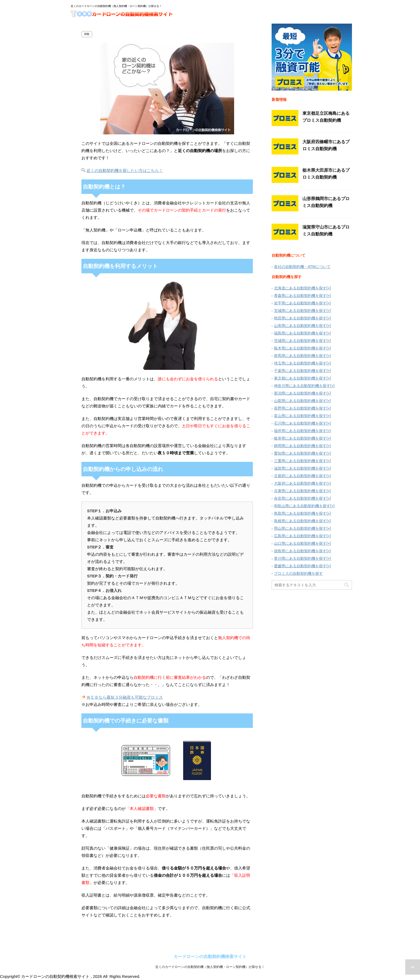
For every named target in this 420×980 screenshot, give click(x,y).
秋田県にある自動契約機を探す (300, 318)
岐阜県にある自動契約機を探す (300, 438)
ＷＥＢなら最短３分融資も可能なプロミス (125, 697)
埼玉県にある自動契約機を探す (300, 363)
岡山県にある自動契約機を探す (300, 528)
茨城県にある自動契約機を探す (300, 341)
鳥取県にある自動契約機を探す (300, 513)
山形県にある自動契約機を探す (300, 326)
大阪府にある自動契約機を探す (300, 483)
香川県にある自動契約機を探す (300, 558)
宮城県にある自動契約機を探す (300, 311)
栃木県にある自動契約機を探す (300, 348)
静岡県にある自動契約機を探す (300, 446)
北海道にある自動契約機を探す (300, 288)
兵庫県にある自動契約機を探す (300, 491)
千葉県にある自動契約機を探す (300, 371)
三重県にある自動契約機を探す (300, 461)
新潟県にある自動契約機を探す (300, 393)
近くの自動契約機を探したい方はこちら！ (125, 170)
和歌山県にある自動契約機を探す (302, 506)
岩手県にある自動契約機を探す (300, 303)
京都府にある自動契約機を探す (300, 476)
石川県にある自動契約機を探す (300, 423)
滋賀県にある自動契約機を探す (300, 468)
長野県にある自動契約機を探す (300, 408)
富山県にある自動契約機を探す (300, 416)
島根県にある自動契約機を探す (300, 521)
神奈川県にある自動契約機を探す (302, 386)
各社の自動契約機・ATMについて (302, 267)
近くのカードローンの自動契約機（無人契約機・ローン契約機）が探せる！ (210, 969)
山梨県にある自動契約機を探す (300, 401)
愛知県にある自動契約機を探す (300, 453)
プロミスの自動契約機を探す (298, 573)
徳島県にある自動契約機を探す (300, 551)
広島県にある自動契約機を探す (300, 536)
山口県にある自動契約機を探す (300, 543)
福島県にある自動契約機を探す (300, 333)
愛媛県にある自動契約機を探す (300, 566)
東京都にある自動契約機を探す (300, 378)
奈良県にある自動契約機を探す (300, 498)
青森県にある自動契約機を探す (300, 296)
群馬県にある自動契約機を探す (300, 356)
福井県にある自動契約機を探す (300, 431)
